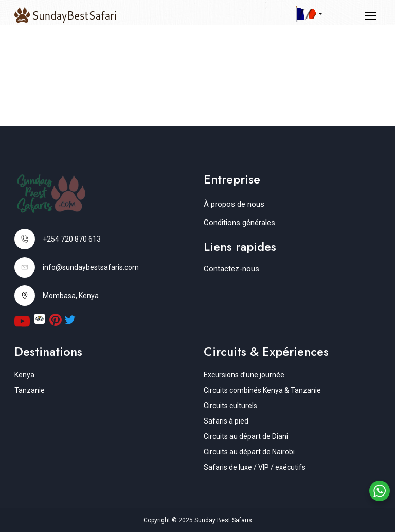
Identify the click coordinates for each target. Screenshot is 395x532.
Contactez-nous (231, 269)
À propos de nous (234, 204)
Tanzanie (30, 390)
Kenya (24, 375)
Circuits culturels (230, 406)
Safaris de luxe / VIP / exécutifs (255, 467)
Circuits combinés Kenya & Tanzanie (262, 390)
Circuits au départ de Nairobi (249, 452)
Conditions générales (239, 223)
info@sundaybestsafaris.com (91, 267)
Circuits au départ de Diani (246, 436)
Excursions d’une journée (244, 375)
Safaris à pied (226, 421)
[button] (309, 14)
